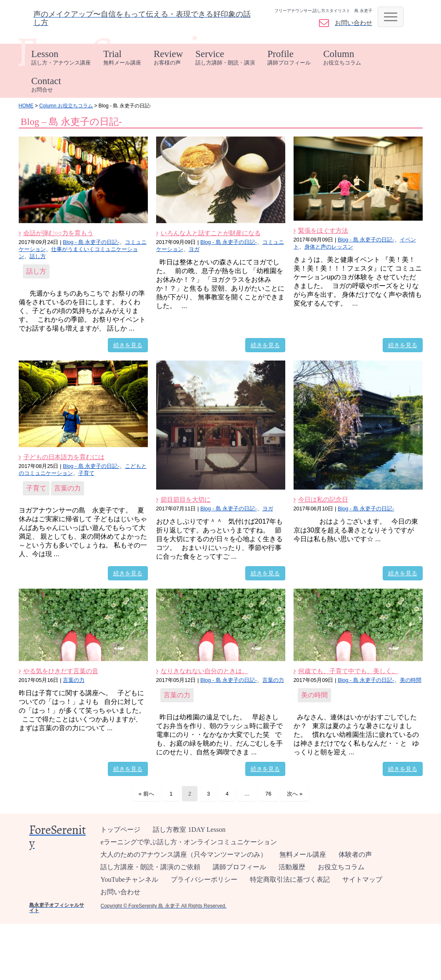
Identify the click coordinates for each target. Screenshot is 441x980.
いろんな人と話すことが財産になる (211, 233)
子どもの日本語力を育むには (64, 457)
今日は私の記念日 (323, 499)
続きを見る (128, 345)
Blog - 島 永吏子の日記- (91, 242)
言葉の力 (67, 488)
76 (268, 794)
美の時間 (411, 680)
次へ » (295, 794)
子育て (86, 473)
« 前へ (146, 794)
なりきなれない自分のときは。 (204, 671)
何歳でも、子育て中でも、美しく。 (348, 671)
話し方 (38, 256)
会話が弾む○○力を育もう (58, 233)
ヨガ (194, 249)
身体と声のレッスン (329, 247)
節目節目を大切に (186, 499)
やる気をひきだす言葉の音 (61, 671)
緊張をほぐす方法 (323, 230)
